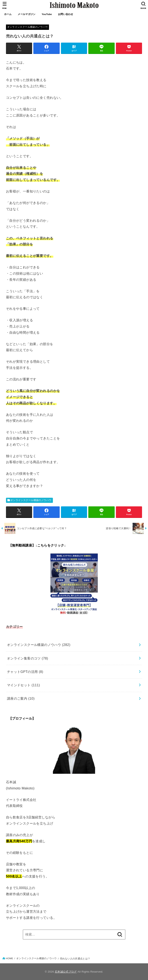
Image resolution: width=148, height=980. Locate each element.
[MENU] (5, 5)
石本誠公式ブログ (66, 972)
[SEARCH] (143, 5)
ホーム (8, 14)
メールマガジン (27, 14)
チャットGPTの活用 (25, 672)
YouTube (47, 14)
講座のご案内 (21, 699)
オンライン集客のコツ (28, 658)
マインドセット (23, 685)
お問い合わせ (66, 14)
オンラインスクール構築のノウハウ (28, 27)
